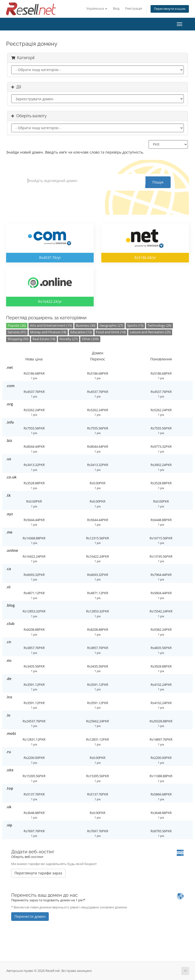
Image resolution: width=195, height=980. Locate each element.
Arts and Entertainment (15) (51, 326)
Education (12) (81, 332)
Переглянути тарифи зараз (38, 873)
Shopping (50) (18, 339)
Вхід (116, 9)
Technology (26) (159, 326)
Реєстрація (134, 9)
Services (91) (17, 332)
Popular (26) (17, 326)
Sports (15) (135, 326)
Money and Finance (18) (48, 332)
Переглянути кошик (170, 9)
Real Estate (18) (44, 339)
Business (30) (86, 326)
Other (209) (90, 339)
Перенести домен (30, 916)
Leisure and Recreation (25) (150, 332)
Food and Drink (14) (111, 332)
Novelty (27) (69, 339)
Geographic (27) (111, 326)
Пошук (158, 182)
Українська (97, 9)
